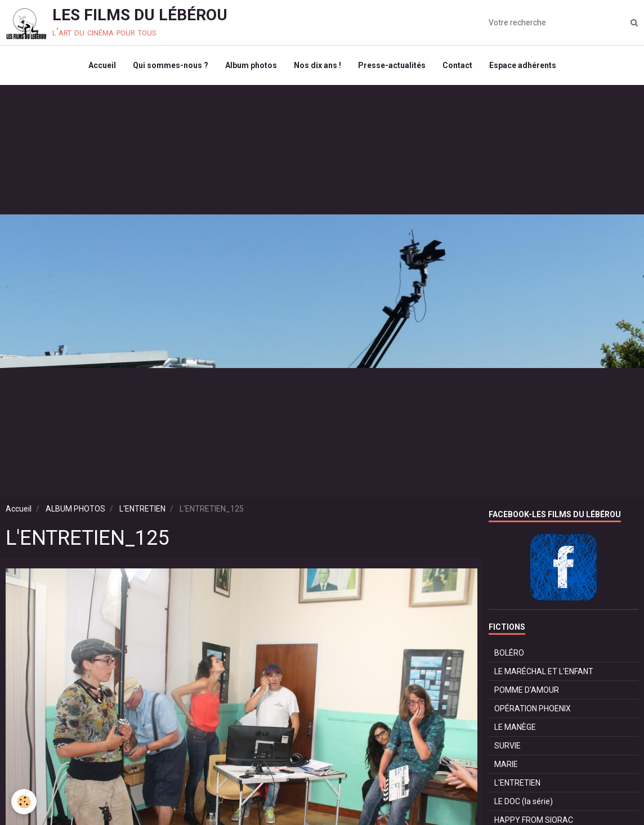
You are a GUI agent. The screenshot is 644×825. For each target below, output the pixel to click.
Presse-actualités (392, 65)
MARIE (506, 764)
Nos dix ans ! (317, 65)
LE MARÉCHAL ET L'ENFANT (544, 671)
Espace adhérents (523, 65)
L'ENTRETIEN (142, 509)
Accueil (102, 65)
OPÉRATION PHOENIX (533, 709)
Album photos (251, 65)
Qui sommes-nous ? (171, 65)
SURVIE (507, 746)
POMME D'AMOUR (527, 690)
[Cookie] (24, 802)
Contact (457, 65)
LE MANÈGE (515, 727)
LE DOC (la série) (524, 801)
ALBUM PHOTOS (75, 509)
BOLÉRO (509, 653)
